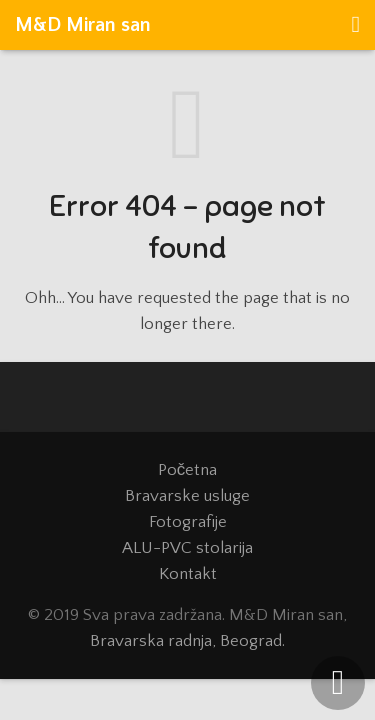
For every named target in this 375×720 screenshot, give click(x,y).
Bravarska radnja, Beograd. (187, 641)
